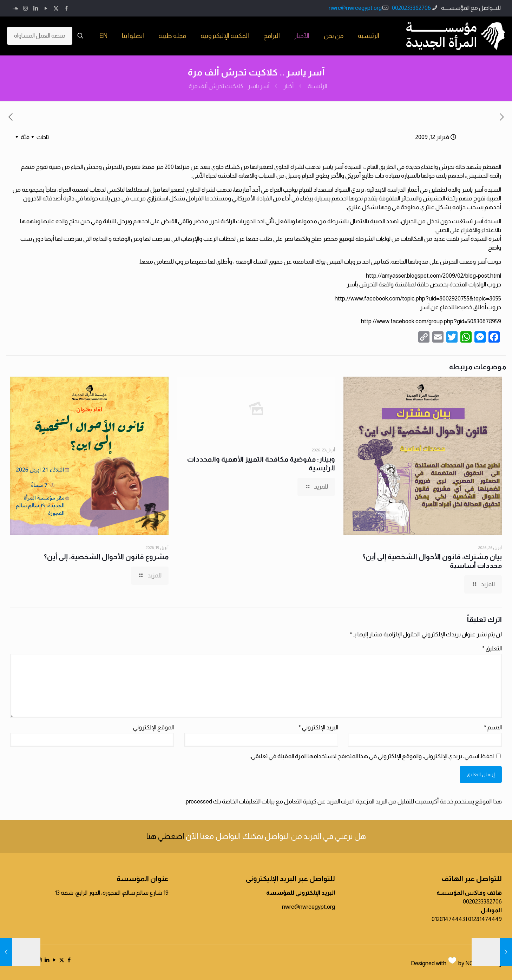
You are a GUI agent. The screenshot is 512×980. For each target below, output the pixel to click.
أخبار (288, 86)
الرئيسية (317, 86)
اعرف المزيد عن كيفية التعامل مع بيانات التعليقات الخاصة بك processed (270, 802)
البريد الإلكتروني (318, 727)
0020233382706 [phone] (411, 8)
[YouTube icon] (46, 8)
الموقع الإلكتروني (153, 727)
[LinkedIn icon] (36, 8)
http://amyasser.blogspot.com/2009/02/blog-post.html (434, 276)
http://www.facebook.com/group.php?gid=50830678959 (431, 321)
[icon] (15, 8)
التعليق (492, 648)
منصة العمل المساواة (40, 36)
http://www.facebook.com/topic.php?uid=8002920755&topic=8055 (418, 299)
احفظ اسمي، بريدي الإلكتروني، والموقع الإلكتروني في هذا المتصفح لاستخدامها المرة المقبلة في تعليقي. (372, 756)
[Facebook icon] (66, 8)
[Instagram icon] (25, 8)
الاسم (493, 727)
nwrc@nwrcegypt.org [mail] (355, 8)
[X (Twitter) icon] (56, 8)
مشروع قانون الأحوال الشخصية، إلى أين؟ (106, 557)
